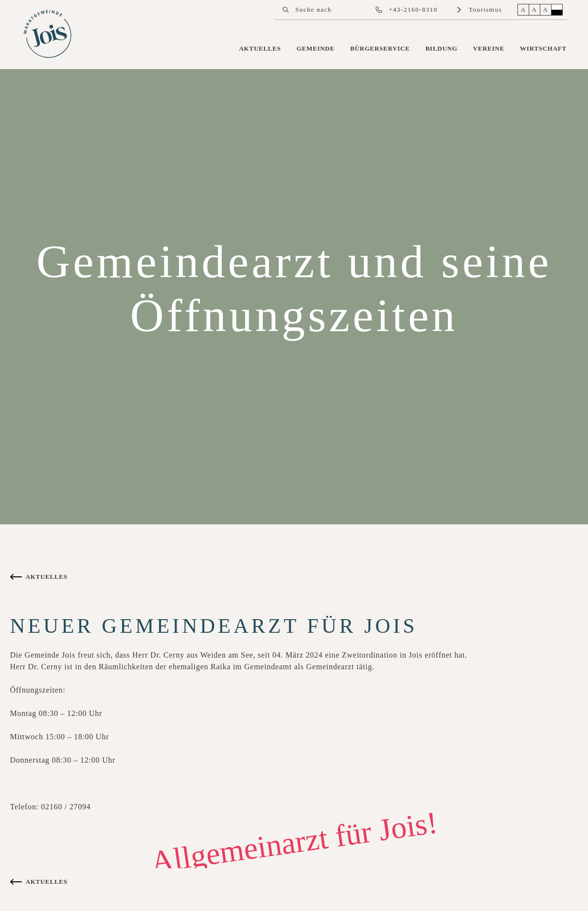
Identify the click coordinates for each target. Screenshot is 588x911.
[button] (285, 10)
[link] (49, 35)
